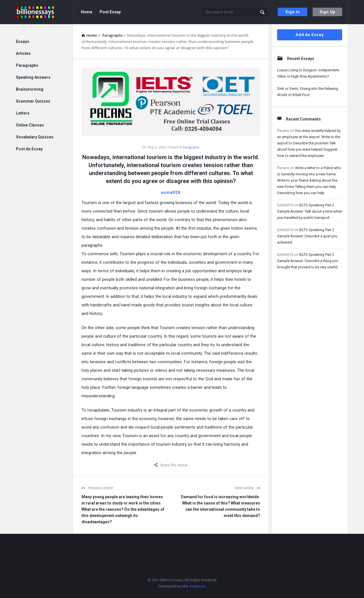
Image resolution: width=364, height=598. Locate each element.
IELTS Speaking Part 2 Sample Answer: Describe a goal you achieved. (307, 236)
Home (87, 12)
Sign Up (328, 12)
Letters (23, 113)
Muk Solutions (193, 586)
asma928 (171, 192)
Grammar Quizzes (33, 101)
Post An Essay (29, 149)
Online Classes (30, 125)
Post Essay (110, 12)
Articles (23, 53)
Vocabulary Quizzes (35, 137)
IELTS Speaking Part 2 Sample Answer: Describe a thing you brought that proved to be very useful (308, 261)
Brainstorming (30, 89)
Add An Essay (310, 35)
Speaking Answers (33, 77)
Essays (23, 41)
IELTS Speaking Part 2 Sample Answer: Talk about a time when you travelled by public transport (310, 211)
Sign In (293, 12)
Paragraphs (191, 147)
